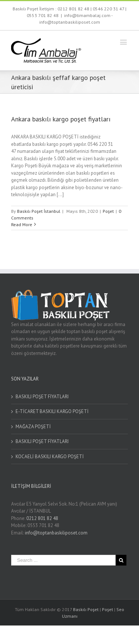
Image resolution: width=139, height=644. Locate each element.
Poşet (108, 211)
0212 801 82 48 (73, 9)
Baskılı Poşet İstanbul (39, 211)
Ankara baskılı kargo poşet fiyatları (61, 119)
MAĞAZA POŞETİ (33, 427)
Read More (22, 224)
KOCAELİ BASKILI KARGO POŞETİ (50, 457)
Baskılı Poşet (86, 609)
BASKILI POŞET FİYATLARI (42, 397)
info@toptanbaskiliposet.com (56, 533)
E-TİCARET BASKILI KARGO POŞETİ (52, 411)
